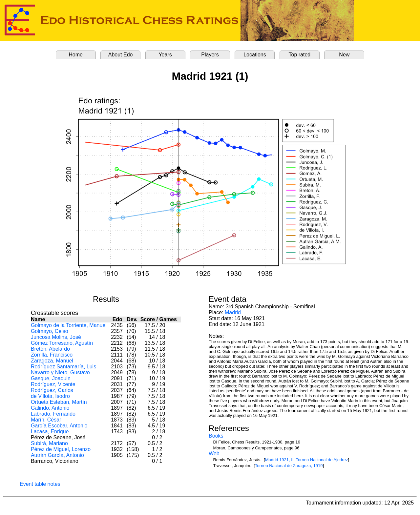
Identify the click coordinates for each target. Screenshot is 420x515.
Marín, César (46, 420)
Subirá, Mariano (49, 443)
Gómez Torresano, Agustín (62, 343)
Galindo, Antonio (50, 408)
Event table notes (40, 484)
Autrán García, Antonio (57, 455)
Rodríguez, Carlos (52, 390)
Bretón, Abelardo (50, 349)
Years (165, 55)
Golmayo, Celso (50, 331)
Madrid (233, 312)
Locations (255, 55)
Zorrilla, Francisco (52, 355)
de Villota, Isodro (50, 396)
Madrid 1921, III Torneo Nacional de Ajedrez (307, 460)
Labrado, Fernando (53, 414)
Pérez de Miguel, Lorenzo (61, 449)
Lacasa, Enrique (50, 432)
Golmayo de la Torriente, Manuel (69, 325)
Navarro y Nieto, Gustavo (60, 372)
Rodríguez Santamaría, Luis (63, 367)
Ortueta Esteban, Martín (59, 402)
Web (214, 453)
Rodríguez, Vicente (53, 384)
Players (210, 55)
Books (216, 436)
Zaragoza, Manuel (52, 361)
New (344, 55)
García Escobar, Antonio (59, 426)
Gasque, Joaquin (51, 378)
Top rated (300, 55)
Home (76, 55)
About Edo (121, 55)
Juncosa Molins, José (56, 337)
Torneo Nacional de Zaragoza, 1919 (289, 466)
